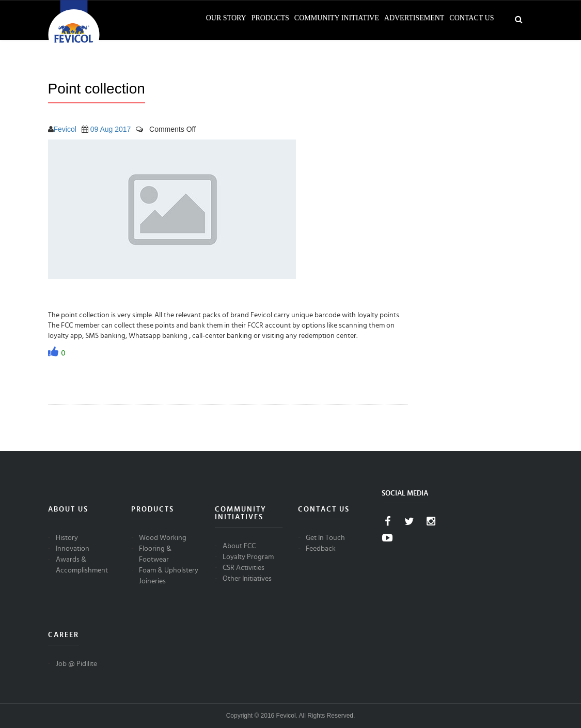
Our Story (226, 18)
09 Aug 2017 (111, 129)
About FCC (239, 546)
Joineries (152, 581)
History (67, 538)
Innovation (73, 549)
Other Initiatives (247, 579)
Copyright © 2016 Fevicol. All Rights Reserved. (291, 716)
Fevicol (65, 129)
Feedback (321, 549)
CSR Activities (244, 568)
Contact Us (472, 18)
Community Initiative (337, 18)
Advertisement (414, 18)
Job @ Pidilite (76, 664)
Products (270, 18)
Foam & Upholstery (169, 570)
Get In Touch (325, 538)
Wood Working (163, 538)
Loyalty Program (248, 557)
